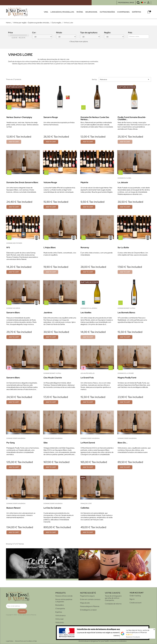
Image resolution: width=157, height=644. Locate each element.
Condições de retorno (113, 604)
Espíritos (59, 612)
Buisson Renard (13, 508)
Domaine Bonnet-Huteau (126, 308)
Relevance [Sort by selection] (125, 79)
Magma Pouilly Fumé (127, 378)
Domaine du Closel (124, 178)
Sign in (132, 599)
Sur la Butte (123, 247)
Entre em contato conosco (90, 599)
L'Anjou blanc (50, 247)
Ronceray (85, 247)
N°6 (8, 247)
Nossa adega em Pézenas (90, 606)
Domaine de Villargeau (89, 308)
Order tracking (135, 596)
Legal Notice (10, 641)
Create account (135, 603)
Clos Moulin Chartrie (53, 378)
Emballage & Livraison (88, 610)
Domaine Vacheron (13, 308)
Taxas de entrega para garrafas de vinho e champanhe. (113, 598)
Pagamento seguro (87, 596)
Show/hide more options (79, 42)
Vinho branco (60, 616)
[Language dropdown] (139, 3)
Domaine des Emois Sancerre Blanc (22, 182)
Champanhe (60, 609)
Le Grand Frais (87, 378)
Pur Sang (11, 443)
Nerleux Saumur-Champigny (19, 117)
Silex (46, 443)
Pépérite (84, 182)
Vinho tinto (60, 622)
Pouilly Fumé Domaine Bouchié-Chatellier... (132, 118)
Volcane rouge (50, 182)
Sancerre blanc (13, 313)
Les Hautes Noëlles (87, 373)
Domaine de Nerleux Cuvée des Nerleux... (95, 118)
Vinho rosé (59, 619)
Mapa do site (85, 603)
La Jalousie (123, 182)
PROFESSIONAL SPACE (126, 3)
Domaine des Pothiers (14, 243)
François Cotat (86, 504)
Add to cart (14, 142)
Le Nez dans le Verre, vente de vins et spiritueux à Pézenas (138, 631)
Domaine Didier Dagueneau (16, 438)
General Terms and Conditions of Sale (26, 641)
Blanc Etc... (123, 443)
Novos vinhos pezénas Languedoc (64, 600)
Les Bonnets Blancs (126, 313)
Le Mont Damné (88, 443)
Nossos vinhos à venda (64, 596)
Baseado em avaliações (133, 637)
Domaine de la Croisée (126, 373)
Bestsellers (60, 605)
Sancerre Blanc (13, 378)
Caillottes (85, 508)
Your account (137, 593)
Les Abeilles (86, 313)
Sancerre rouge (51, 117)
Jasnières (48, 313)
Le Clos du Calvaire (52, 508)
